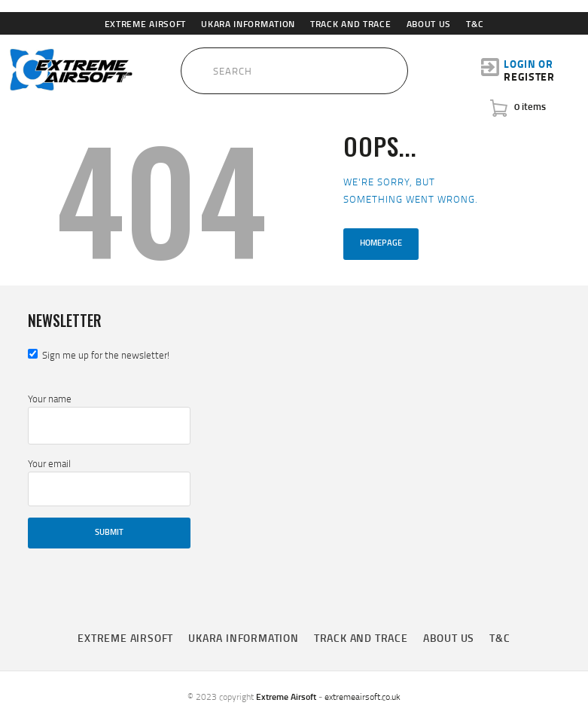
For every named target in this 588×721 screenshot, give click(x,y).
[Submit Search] (171, 67)
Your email (109, 481)
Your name (109, 418)
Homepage (381, 243)
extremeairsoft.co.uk (363, 697)
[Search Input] (294, 71)
